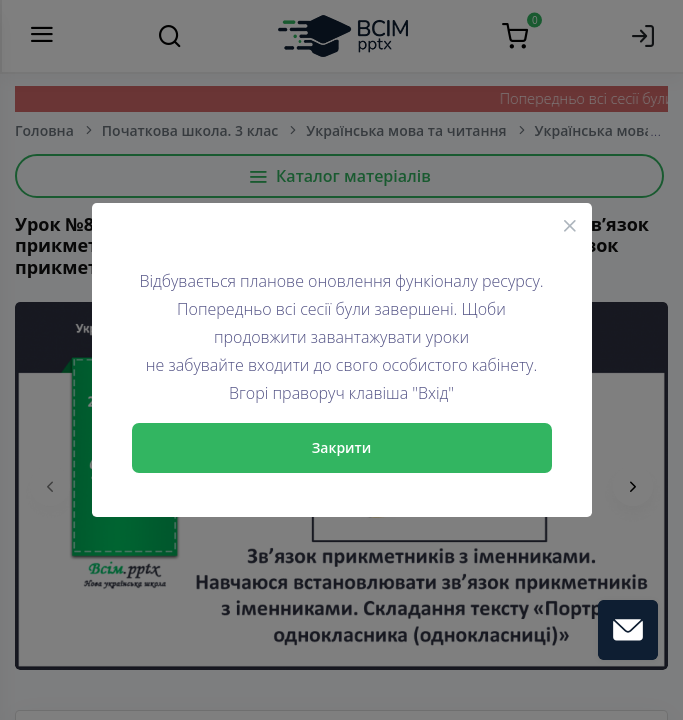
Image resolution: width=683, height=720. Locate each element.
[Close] (570, 225)
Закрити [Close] (342, 447)
